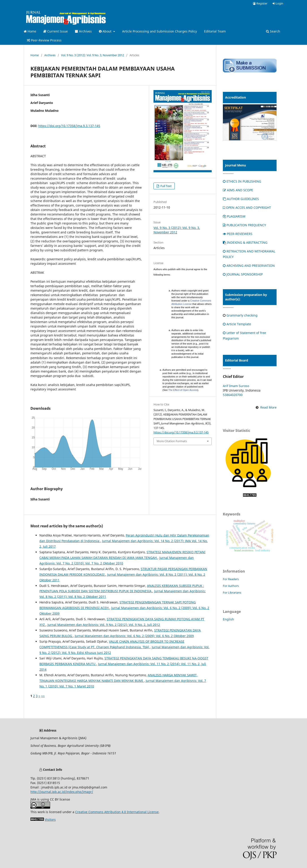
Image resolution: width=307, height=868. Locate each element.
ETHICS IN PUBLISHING (242, 181)
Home (30, 31)
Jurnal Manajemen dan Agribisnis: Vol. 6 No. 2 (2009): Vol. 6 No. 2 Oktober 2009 (134, 636)
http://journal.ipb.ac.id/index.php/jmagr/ (62, 792)
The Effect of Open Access (183, 390)
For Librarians (232, 592)
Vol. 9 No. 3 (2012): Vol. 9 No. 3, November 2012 (93, 55)
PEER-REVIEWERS (238, 234)
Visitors (50, 820)
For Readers (231, 579)
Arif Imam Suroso (236, 386)
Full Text (166, 186)
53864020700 (233, 395)
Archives (83, 31)
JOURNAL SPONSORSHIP (243, 274)
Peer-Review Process (44, 40)
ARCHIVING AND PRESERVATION (249, 266)
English (228, 619)
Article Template (237, 324)
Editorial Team (215, 31)
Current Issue (56, 31)
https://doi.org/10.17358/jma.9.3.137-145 (69, 126)
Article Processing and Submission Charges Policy (160, 31)
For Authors (231, 586)
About (106, 31)
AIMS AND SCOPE (238, 190)
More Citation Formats (172, 441)
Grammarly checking (242, 315)
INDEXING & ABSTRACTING (245, 242)
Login (278, 3)
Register (260, 3)
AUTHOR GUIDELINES (241, 199)
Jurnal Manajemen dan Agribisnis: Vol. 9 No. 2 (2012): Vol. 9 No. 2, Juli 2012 (104, 625)
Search (273, 31)
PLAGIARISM (234, 216)
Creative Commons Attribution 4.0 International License (117, 812)
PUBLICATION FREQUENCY (244, 225)
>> (43, 696)
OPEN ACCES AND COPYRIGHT (247, 208)
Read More (268, 407)
